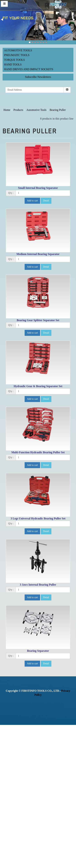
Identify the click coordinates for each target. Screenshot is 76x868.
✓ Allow (5, 735)
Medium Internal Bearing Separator (38, 254)
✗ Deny (5, 739)
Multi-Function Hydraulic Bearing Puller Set (38, 452)
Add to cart (32, 201)
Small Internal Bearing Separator (38, 188)
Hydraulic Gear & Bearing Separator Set (38, 386)
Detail (46, 201)
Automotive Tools (18, 50)
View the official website (29, 775)
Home (7, 110)
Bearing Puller (58, 110)
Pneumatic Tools (17, 55)
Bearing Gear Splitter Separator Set (38, 320)
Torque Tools (14, 60)
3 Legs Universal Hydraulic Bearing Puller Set (38, 518)
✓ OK (19, 866)
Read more (7, 775)
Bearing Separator (38, 651)
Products (18, 110)
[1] (43, 193)
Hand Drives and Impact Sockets (29, 69)
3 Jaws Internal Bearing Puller (38, 585)
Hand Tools (13, 64)
